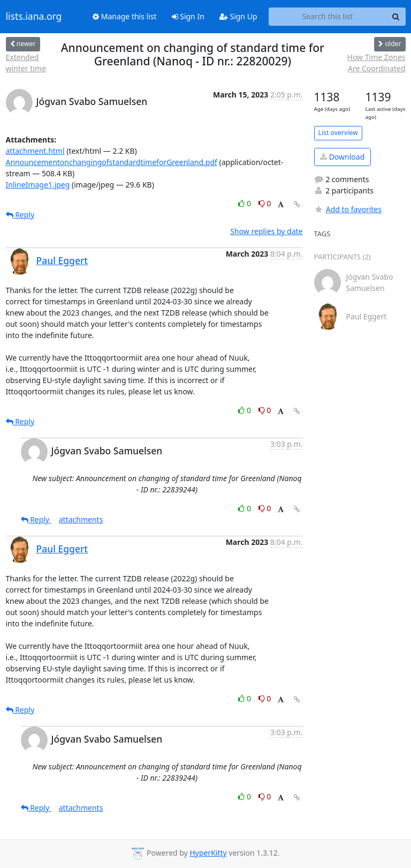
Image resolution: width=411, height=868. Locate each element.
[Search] (396, 17)
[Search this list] (328, 17)
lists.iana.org (34, 17)
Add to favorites (348, 209)
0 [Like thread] (245, 203)
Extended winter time (26, 63)
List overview (338, 133)
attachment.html (35, 151)
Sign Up (238, 16)
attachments (81, 519)
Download (342, 157)
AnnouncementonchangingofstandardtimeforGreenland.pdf (112, 162)
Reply (20, 215)
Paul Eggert (62, 260)
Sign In (188, 16)
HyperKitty (208, 853)
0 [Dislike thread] (265, 203)
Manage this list (125, 16)
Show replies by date (266, 231)
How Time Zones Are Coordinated (376, 63)
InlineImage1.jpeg (38, 185)
